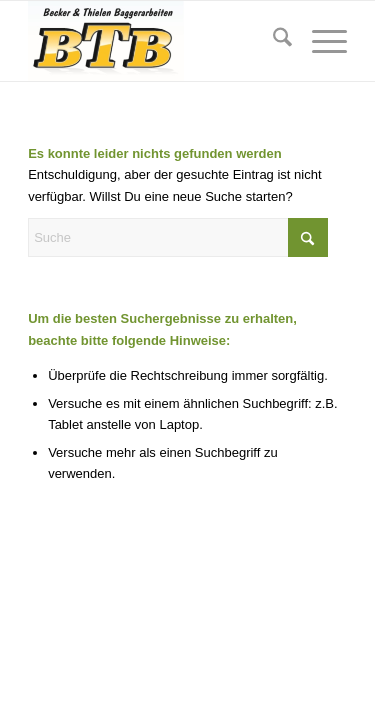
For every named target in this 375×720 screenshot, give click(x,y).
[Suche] (272, 41)
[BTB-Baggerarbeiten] (155, 41)
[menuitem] (272, 41)
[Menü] (319, 41)
